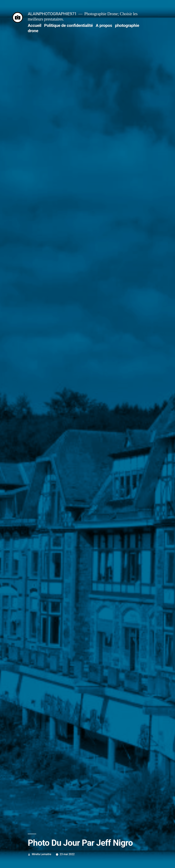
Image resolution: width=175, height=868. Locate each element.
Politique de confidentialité (68, 25)
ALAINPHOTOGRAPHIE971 (52, 14)
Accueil (34, 25)
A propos (104, 25)
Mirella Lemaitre (41, 854)
